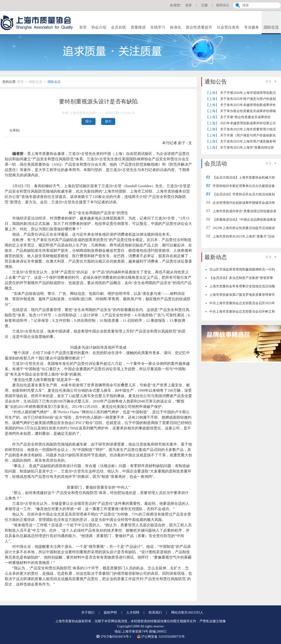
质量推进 (138, 27)
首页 (83, 27)
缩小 (89, 121)
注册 (204, 5)
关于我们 (88, 613)
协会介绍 (99, 27)
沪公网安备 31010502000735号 (161, 637)
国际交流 (271, 27)
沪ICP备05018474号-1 (114, 637)
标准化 (176, 27)
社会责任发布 (228, 27)
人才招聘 (133, 613)
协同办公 (223, 5)
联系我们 (155, 613)
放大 (108, 121)
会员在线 (118, 27)
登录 (189, 5)
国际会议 (54, 82)
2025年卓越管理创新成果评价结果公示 (248, 123)
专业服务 (251, 27)
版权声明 (110, 613)
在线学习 (158, 27)
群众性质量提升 (199, 27)
